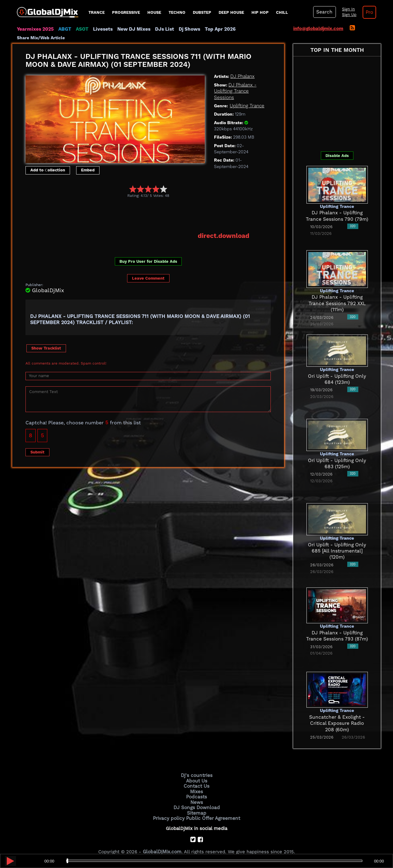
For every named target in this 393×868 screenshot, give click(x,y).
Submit (37, 444)
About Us (197, 773)
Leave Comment (148, 270)
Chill (282, 12)
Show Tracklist (46, 340)
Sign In (347, 9)
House (154, 12)
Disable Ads (337, 147)
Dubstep (202, 12)
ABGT (64, 29)
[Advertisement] (137, 207)
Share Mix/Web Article (260, 29)
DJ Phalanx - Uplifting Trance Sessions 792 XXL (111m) (337, 295)
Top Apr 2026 (216, 29)
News (197, 793)
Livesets (101, 29)
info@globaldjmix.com (318, 29)
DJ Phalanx (242, 68)
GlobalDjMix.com (162, 842)
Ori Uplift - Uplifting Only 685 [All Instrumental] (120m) (337, 543)
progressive (126, 12)
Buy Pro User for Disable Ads (148, 253)
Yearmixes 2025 (35, 29)
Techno (177, 12)
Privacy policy (170, 809)
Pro (368, 12)
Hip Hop (260, 12)
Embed (88, 162)
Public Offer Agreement (212, 809)
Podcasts (197, 788)
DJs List (162, 29)
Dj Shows (186, 29)
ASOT (81, 29)
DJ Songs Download (196, 798)
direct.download (224, 228)
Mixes (196, 783)
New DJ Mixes (132, 29)
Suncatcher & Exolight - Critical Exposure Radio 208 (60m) (337, 715)
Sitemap (196, 804)
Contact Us (196, 778)
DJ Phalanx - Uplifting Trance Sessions (235, 83)
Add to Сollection (48, 162)
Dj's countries (196, 767)
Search (324, 12)
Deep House (231, 12)
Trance (97, 12)
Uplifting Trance (247, 98)
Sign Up (348, 15)
